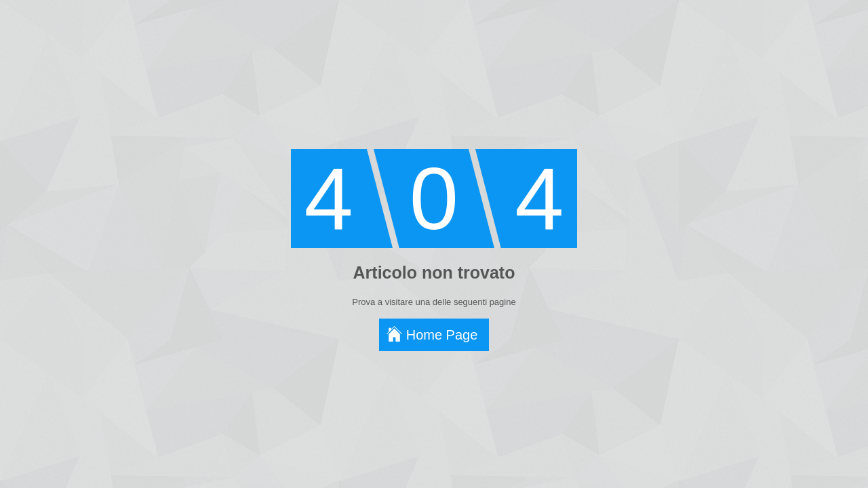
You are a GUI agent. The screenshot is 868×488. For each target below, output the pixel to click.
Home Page (442, 335)
